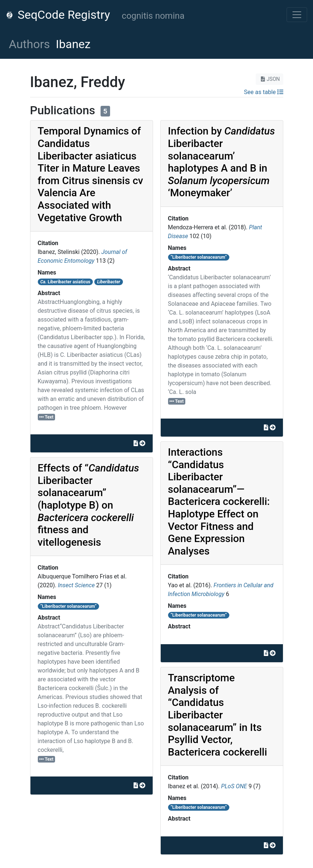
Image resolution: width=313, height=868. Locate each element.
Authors (29, 44)
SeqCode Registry (58, 15)
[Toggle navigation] (297, 15)
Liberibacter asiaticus (65, 282)
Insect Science (76, 585)
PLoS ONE (234, 786)
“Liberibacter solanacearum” (68, 606)
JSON (270, 79)
